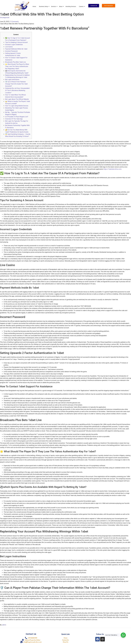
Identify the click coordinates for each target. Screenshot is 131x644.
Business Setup (44, 6)
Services (54, 6)
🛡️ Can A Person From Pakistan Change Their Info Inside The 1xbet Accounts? (16, 84)
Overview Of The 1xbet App (14, 119)
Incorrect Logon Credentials (14, 45)
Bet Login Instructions (12, 80)
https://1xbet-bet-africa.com (112, 169)
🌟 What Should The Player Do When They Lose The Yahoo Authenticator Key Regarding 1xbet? (17, 66)
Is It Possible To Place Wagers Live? (17, 117)
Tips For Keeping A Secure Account (16, 42)
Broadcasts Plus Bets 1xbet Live (15, 62)
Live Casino (9, 47)
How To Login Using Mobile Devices (17, 106)
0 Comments (15, 22)
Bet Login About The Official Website (17, 99)
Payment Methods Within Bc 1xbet (16, 49)
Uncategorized (5, 18)
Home (34, 6)
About (61, 6)
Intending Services (71, 6)
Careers (82, 6)
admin (4, 625)
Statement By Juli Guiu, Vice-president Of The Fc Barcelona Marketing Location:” (17, 90)
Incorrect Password (11, 51)
